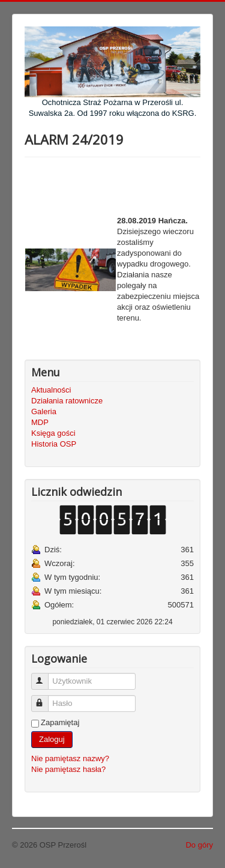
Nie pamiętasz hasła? (68, 769)
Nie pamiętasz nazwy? (70, 758)
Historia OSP (54, 444)
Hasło (45, 698)
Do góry (199, 845)
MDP (40, 422)
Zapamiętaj (60, 722)
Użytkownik (45, 676)
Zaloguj (52, 739)
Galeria (44, 411)
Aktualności (51, 390)
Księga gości (53, 433)
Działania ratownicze (67, 401)
